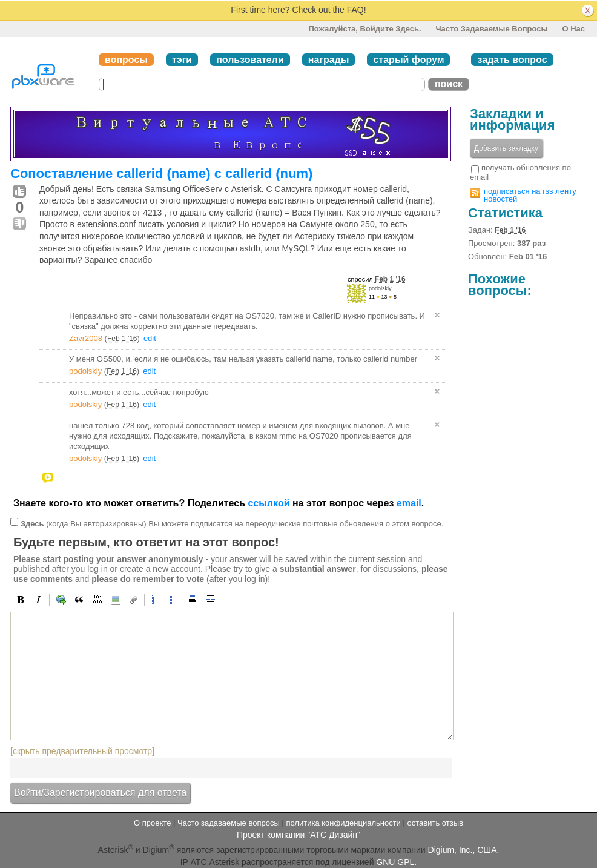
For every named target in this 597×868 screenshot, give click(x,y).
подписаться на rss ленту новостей (530, 195)
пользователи (250, 60)
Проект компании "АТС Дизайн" (298, 835)
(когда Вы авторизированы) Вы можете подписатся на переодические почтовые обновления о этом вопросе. (232, 523)
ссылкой (269, 503)
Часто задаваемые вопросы (491, 29)
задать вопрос (512, 60)
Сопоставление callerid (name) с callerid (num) (161, 174)
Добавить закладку (506, 148)
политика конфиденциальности (343, 823)
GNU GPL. (396, 862)
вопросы (126, 60)
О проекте (152, 823)
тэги (182, 60)
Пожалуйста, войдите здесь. (364, 29)
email (409, 503)
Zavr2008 (86, 338)
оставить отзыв (435, 823)
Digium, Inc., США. (464, 850)
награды (329, 60)
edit (150, 338)
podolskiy (380, 288)
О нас (573, 29)
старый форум (408, 60)
